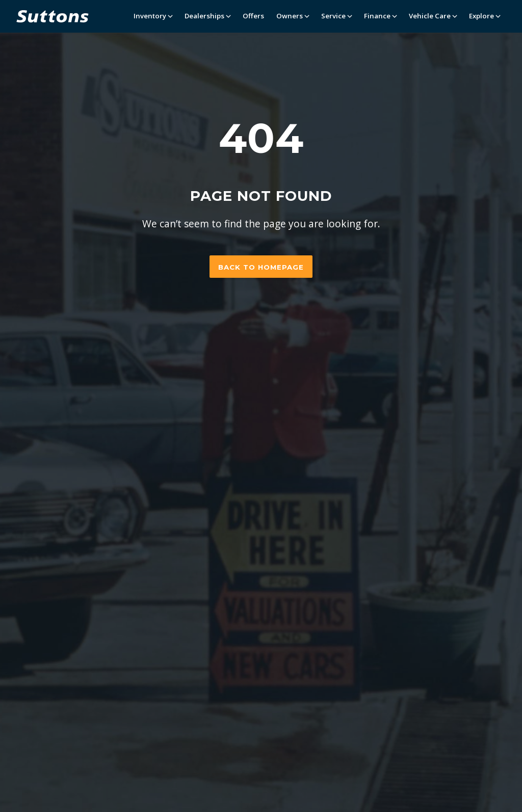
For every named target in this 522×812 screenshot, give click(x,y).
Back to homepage (261, 267)
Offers (253, 16)
